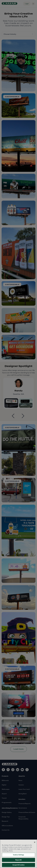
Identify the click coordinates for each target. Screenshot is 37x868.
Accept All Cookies (18, 865)
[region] (18, 854)
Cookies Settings (18, 855)
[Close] (35, 842)
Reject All (18, 860)
